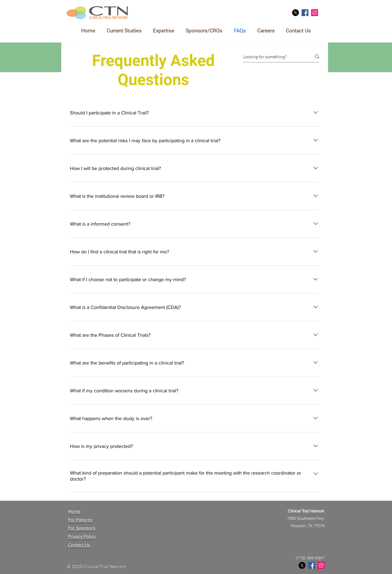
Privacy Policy (82, 536)
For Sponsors (82, 528)
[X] (295, 13)
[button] (124, 31)
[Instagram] (315, 13)
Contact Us (79, 545)
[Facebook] (305, 13)
